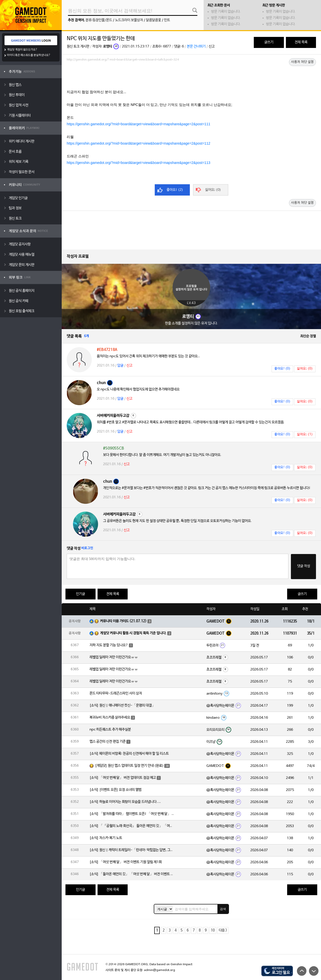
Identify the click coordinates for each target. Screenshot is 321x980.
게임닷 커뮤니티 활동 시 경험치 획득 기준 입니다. (133, 633)
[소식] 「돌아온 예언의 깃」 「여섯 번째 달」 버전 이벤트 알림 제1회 (132, 874)
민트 (167, 20)
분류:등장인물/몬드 (99, 20)
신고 (212, 47)
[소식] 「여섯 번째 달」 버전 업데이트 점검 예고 (123, 778)
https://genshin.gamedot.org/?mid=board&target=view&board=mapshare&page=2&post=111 (138, 124)
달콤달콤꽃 (153, 20)
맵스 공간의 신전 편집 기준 (108, 742)
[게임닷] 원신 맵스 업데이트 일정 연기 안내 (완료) (129, 766)
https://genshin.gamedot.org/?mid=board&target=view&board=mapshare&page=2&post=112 (138, 143)
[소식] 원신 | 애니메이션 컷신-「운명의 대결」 (122, 706)
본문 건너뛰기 (196, 47)
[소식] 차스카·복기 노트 (106, 838)
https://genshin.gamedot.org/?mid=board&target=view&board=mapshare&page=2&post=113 (138, 163)
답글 (120, 366)
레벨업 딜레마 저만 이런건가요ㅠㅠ (114, 657)
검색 (223, 909)
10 (213, 930)
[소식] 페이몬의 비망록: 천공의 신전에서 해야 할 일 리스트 (129, 754)
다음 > (223, 930)
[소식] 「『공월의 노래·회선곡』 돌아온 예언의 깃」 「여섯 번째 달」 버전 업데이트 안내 (132, 826)
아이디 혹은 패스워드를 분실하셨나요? (29, 55)
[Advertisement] (191, 77)
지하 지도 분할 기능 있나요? (109, 645)
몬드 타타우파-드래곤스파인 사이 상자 (116, 693)
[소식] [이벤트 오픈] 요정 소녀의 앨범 (115, 790)
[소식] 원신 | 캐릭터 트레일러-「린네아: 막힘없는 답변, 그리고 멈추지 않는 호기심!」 (132, 850)
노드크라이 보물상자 (129, 20)
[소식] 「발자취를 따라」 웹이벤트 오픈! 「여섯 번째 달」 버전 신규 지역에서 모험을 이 (132, 814)
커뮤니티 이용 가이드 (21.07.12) (123, 621)
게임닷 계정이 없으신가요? (22, 50)
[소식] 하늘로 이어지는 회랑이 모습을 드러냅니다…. (125, 802)
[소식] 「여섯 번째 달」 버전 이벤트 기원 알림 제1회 (126, 862)
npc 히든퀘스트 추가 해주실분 (110, 730)
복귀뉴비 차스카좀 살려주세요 (110, 718)
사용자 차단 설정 (302, 62)
